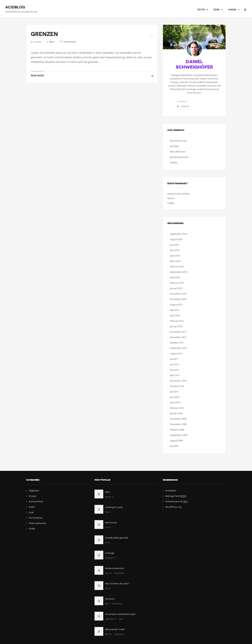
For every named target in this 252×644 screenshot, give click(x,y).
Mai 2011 (175, 370)
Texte (201, 10)
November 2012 (178, 299)
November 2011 (178, 337)
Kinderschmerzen (114, 568)
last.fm (171, 198)
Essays (33, 496)
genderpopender (179, 157)
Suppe (171, 203)
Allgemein (34, 490)
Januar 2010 (176, 413)
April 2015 (175, 256)
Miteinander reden (115, 629)
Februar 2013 (177, 283)
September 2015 (179, 234)
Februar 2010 (177, 408)
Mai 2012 (175, 310)
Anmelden (171, 490)
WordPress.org (173, 507)
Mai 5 (107, 604)
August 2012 (176, 305)
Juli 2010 (174, 392)
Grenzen (44, 34)
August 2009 (176, 441)
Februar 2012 (177, 321)
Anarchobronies (178, 141)
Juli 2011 (174, 359)
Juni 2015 (175, 245)
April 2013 (175, 277)
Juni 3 (108, 543)
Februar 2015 (177, 266)
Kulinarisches (36, 501)
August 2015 (176, 239)
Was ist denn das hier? (117, 583)
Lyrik (31, 512)
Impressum (111, 522)
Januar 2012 (176, 326)
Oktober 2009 (177, 430)
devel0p (174, 146)
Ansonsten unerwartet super (120, 614)
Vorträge (110, 553)
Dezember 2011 (178, 332)
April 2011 (175, 375)
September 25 (111, 619)
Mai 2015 (175, 250)
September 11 (111, 558)
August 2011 (176, 353)
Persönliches (70, 42)
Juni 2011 (175, 364)
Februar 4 (109, 497)
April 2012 (175, 315)
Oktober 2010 (177, 386)
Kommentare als (176, 501)
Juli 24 (108, 588)
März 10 (108, 573)
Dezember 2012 (178, 294)
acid (39, 42)
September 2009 (179, 435)
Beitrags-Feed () (176, 496)
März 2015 (175, 261)
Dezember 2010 (178, 381)
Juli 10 (108, 527)
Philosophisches (38, 523)
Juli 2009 (174, 446)
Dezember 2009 (178, 419)
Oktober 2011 (177, 343)
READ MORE (37, 75)
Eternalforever (178, 152)
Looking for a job (114, 507)
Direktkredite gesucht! (117, 538)
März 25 (108, 634)
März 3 (108, 512)
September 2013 (179, 272)
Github (174, 162)
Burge (232, 10)
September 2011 (179, 348)
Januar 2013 (176, 288)
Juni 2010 (175, 397)
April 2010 (175, 402)
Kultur (32, 507)
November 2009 (178, 424)
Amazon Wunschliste (178, 194)
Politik (32, 529)
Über (217, 10)
